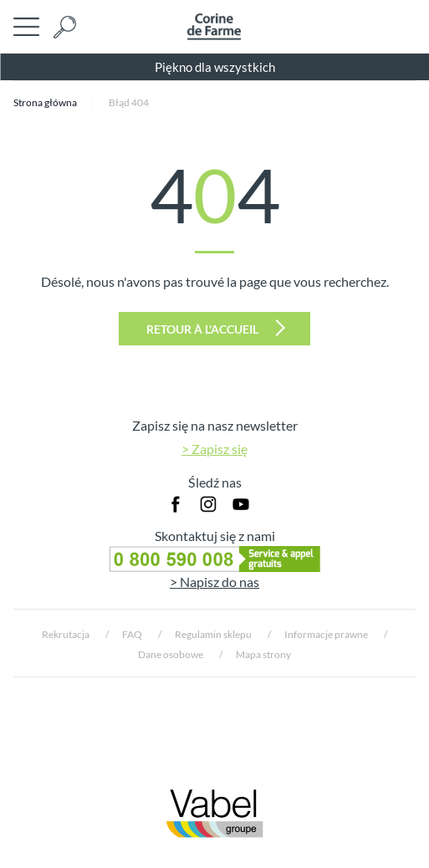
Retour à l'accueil (216, 328)
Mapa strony (263, 654)
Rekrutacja (66, 634)
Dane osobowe (171, 654)
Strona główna (45, 102)
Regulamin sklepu (213, 634)
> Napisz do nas (214, 582)
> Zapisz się (214, 449)
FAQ (132, 634)
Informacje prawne (326, 634)
